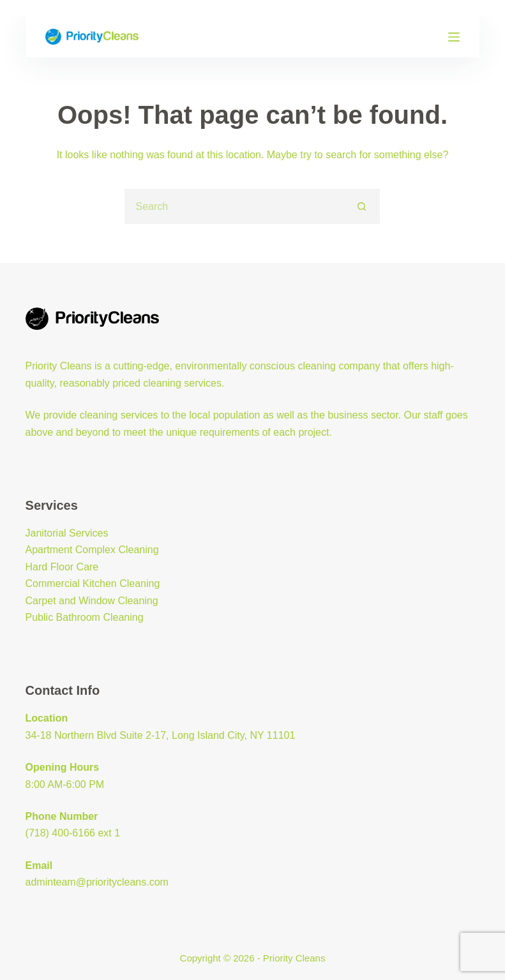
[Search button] (362, 206)
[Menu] (454, 37)
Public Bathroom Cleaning (85, 617)
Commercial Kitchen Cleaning (93, 583)
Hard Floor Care (62, 567)
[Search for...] (235, 206)
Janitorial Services (67, 533)
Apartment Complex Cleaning (92, 550)
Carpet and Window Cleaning (92, 601)
